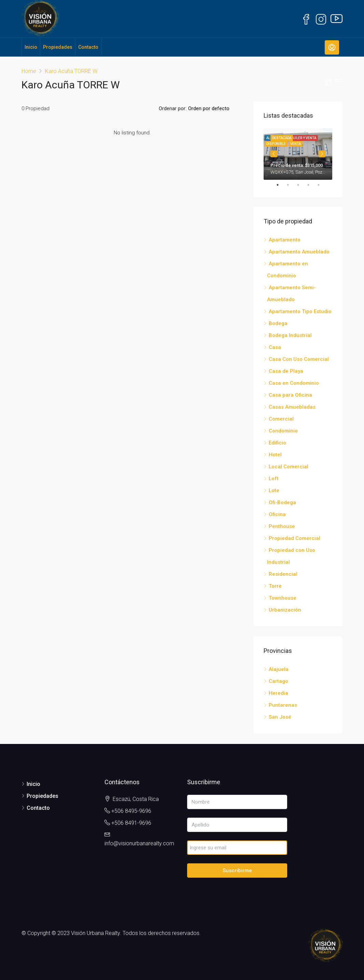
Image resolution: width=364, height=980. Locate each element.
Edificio (277, 443)
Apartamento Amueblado (299, 252)
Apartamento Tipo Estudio (300, 311)
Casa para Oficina (290, 395)
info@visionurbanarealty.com (139, 843)
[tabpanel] (298, 154)
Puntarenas (283, 705)
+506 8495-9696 (131, 811)
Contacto (88, 47)
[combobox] (215, 108)
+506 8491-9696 (131, 823)
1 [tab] (281, 185)
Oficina (277, 514)
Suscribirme (237, 871)
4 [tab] (312, 185)
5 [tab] (322, 185)
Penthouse (282, 526)
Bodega (278, 323)
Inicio (31, 47)
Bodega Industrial (290, 335)
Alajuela (279, 669)
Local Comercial (289, 467)
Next (322, 154)
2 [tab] (291, 185)
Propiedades (58, 47)
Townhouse (283, 598)
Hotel (275, 455)
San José (280, 717)
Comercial (281, 419)
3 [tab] (302, 185)
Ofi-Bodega (282, 502)
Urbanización (285, 610)
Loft (274, 479)
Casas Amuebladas (292, 407)
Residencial (283, 574)
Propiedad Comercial (295, 538)
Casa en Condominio (294, 383)
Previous (274, 154)
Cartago (278, 681)
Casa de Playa (286, 371)
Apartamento (285, 240)
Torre (275, 586)
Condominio (283, 431)
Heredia (278, 693)
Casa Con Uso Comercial (299, 359)
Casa (275, 347)
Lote (274, 491)
